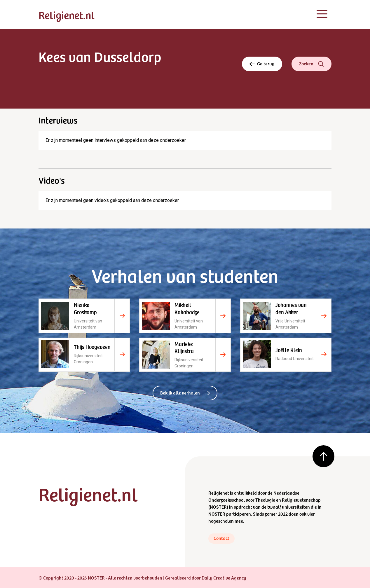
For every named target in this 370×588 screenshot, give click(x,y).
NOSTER (218, 507)
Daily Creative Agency (224, 577)
